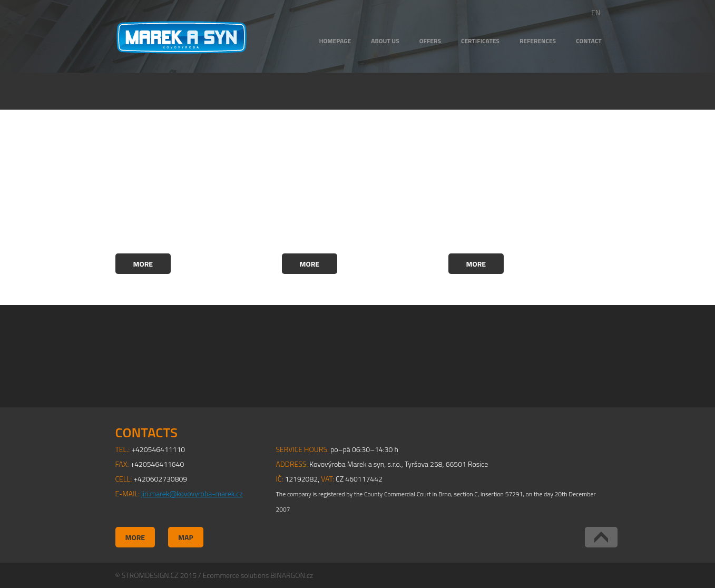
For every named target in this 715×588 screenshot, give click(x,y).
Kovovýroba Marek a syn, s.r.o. (182, 37)
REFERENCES (538, 41)
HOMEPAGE (335, 41)
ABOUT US (385, 41)
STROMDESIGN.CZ (150, 575)
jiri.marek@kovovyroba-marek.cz (192, 493)
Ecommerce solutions (236, 575)
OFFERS (430, 41)
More (143, 264)
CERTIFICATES (480, 41)
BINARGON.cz (292, 575)
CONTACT (589, 41)
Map (186, 537)
